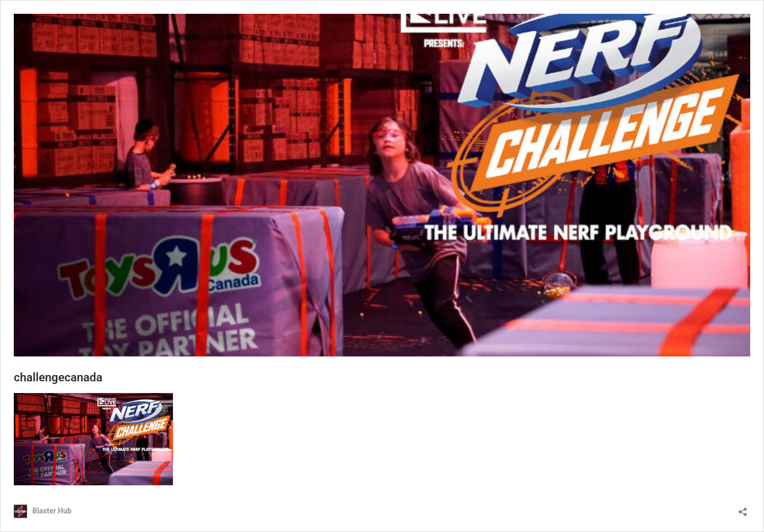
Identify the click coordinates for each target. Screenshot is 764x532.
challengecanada (58, 377)
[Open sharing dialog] (743, 508)
